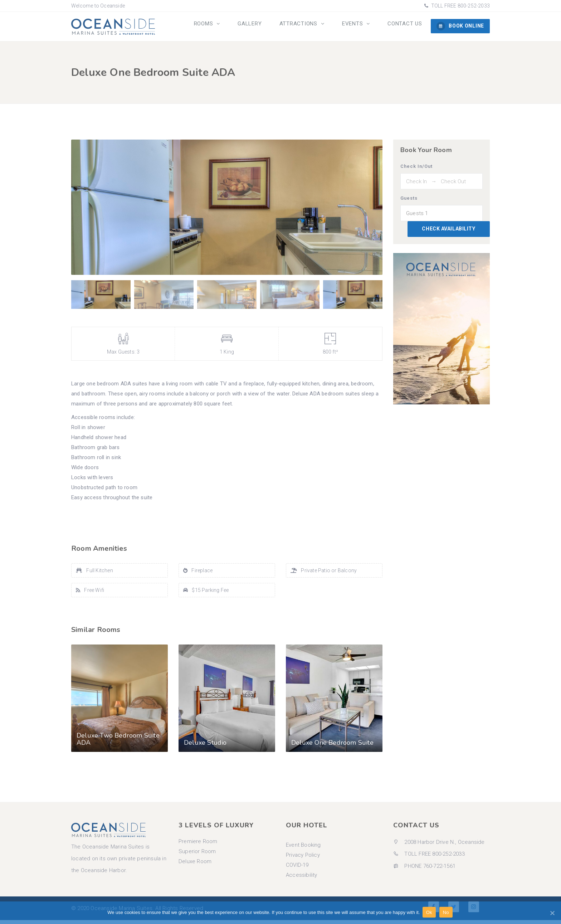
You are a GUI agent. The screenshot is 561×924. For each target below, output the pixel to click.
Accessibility (302, 879)
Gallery (261, 27)
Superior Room (197, 855)
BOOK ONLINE (460, 26)
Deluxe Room (195, 865)
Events (358, 27)
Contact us (407, 27)
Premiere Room (198, 845)
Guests (409, 202)
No (447, 913)
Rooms (219, 27)
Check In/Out (416, 170)
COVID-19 (297, 869)
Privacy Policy (303, 859)
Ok (430, 913)
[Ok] (552, 913)
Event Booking (303, 849)
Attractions (308, 27)
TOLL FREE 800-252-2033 (460, 6)
